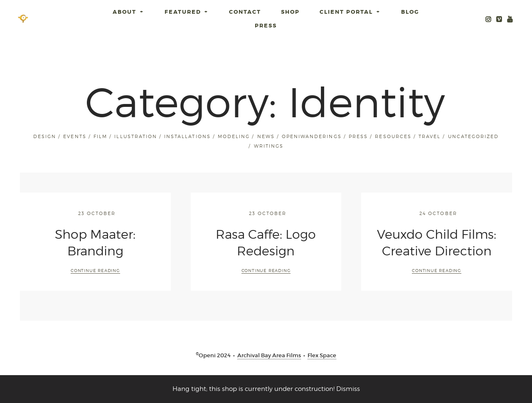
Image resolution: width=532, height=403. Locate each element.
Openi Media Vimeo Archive (499, 19)
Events (75, 136)
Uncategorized (473, 136)
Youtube (510, 19)
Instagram (488, 19)
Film (100, 136)
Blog (410, 12)
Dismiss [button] (348, 389)
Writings (269, 146)
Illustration (135, 136)
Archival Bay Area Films (269, 355)
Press (266, 26)
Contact (245, 12)
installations (187, 136)
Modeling (234, 136)
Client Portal (350, 12)
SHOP (290, 12)
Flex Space (322, 355)
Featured (187, 12)
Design (45, 136)
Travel (430, 136)
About (129, 12)
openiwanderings (312, 136)
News (266, 136)
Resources (393, 136)
